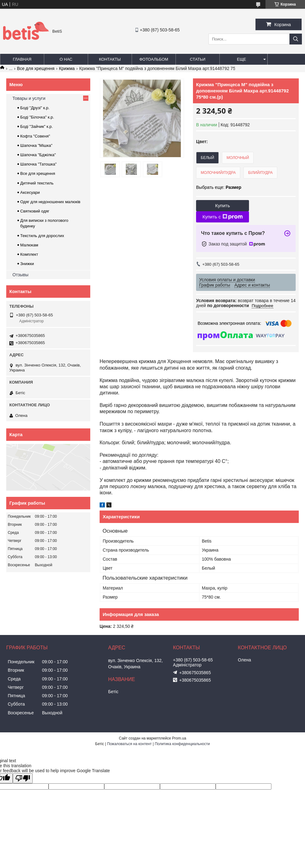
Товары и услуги (29, 98)
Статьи (198, 59)
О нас (66, 59)
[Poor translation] (23, 778)
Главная (22, 59)
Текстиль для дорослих (42, 236)
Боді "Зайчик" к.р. (37, 126)
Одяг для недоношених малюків (50, 202)
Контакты (110, 59)
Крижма (67, 68)
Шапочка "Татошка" (38, 164)
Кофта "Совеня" (35, 136)
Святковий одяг (35, 211)
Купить (222, 205)
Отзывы (20, 275)
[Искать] (296, 39)
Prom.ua (179, 738)
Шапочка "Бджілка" (38, 155)
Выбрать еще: (219, 187)
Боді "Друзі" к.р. (35, 108)
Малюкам (29, 245)
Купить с (222, 217)
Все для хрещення (36, 68)
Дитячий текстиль (37, 183)
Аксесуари (30, 192)
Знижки (27, 264)
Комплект (29, 254)
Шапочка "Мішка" (36, 145)
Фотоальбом (154, 59)
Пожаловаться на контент (129, 744)
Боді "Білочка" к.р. (37, 117)
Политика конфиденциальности (182, 744)
